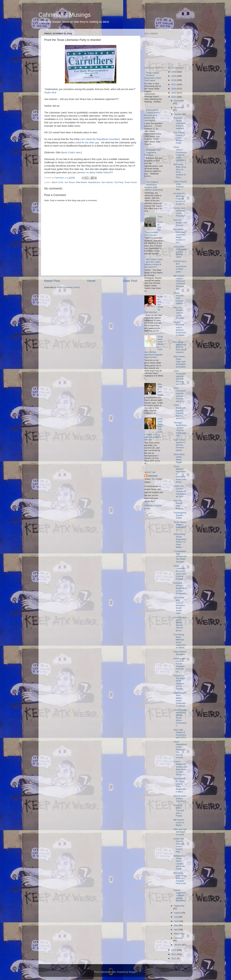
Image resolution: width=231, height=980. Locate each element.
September (179, 906)
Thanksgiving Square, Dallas (180, 515)
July (176, 917)
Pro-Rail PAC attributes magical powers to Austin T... (180, 199)
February (178, 938)
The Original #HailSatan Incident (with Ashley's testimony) (154, 186)
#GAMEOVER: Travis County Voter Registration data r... (180, 785)
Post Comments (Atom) (69, 287)
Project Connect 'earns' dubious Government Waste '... (180, 330)
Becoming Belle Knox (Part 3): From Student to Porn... (180, 171)
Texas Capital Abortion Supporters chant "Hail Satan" (153, 77)
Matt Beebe (81, 182)
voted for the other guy (87, 143)
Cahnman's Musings (65, 15)
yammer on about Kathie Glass (93, 172)
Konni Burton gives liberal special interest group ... (180, 624)
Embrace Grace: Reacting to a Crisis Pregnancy (180, 588)
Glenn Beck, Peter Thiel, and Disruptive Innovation (180, 362)
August (178, 913)
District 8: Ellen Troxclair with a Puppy (179, 810)
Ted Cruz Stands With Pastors (178, 505)
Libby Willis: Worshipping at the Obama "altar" (180, 252)
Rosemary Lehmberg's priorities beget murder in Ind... (180, 236)
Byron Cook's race (71, 152)
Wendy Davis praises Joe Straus (180, 798)
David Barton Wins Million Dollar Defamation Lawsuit (180, 699)
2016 (174, 89)
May (176, 925)
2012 (174, 954)
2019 (174, 76)
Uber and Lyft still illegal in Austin (180, 832)
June (177, 921)
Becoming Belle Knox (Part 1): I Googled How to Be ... (180, 879)
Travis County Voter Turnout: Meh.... (180, 185)
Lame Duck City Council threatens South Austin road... (179, 605)
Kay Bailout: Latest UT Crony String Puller (179, 138)
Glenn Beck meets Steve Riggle (179, 458)
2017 (174, 84)
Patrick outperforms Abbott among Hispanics (180, 895)
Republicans (94, 182)
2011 (174, 958)
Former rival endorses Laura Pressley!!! (180, 212)
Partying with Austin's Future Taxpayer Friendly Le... (180, 665)
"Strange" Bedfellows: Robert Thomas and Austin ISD (180, 429)
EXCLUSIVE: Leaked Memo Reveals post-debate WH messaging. (152, 115)
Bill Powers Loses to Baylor (179, 822)
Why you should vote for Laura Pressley (179, 313)
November (179, 108)
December (179, 101)
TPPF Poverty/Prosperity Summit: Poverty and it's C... (180, 378)
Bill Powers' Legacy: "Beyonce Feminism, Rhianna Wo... (180, 282)
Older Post (130, 281)
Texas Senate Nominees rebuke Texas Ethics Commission (180, 718)
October (178, 114)
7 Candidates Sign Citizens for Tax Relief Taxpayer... (180, 556)
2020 (174, 72)
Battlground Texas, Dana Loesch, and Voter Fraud (179, 862)
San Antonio (107, 182)
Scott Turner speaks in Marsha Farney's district (179, 445)
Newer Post (52, 281)
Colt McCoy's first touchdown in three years (180, 266)
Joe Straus (70, 182)
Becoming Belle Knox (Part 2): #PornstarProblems (180, 347)
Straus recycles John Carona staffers (179, 298)
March (177, 934)
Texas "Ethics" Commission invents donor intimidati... (180, 154)
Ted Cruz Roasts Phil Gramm (180, 223)
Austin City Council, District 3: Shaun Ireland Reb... (179, 845)
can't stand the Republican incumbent (100, 139)
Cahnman (153, 476)
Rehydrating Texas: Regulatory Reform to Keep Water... (180, 541)
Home (91, 281)
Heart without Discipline (180, 653)
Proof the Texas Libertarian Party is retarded (180, 123)
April (177, 929)
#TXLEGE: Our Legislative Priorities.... (152, 153)
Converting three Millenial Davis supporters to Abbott (180, 641)
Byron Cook (58, 182)
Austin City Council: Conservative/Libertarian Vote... (180, 491)
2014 (174, 97)
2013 (174, 950)
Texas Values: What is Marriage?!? (180, 526)
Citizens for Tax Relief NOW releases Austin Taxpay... (179, 682)
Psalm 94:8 (50, 93)
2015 (174, 93)
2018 (174, 80)
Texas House (131, 182)
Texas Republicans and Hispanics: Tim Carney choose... (180, 750)
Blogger (133, 972)
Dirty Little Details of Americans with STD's (180, 734)
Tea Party (119, 182)
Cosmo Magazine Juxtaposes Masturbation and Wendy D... (180, 768)
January (178, 945)
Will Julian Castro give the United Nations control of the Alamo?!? (154, 263)
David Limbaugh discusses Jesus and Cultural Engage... (180, 572)
